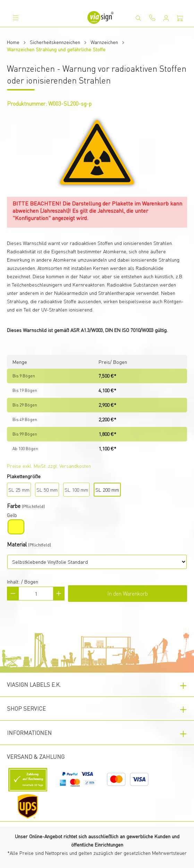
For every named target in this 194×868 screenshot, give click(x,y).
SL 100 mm (76, 490)
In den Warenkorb (128, 593)
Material (17, 544)
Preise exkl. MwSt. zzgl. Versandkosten (49, 466)
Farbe (14, 506)
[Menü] (16, 18)
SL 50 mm (47, 490)
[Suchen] (138, 18)
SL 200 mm (107, 490)
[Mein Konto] (166, 18)
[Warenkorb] (180, 18)
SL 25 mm (19, 490)
